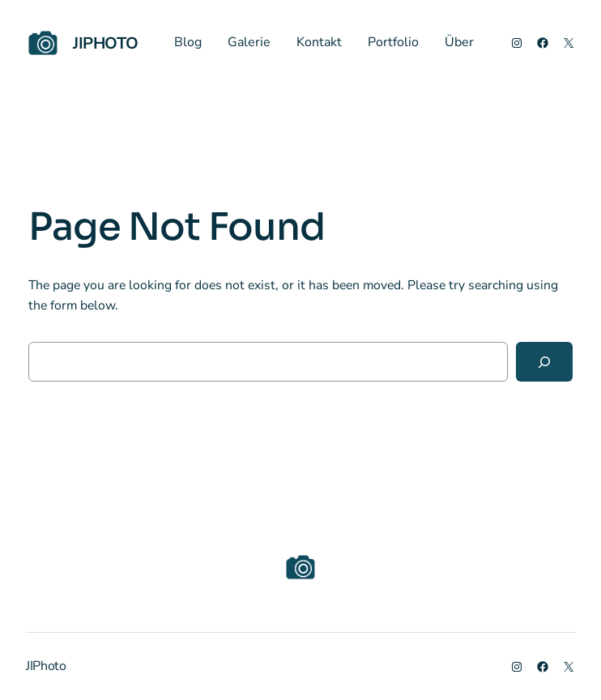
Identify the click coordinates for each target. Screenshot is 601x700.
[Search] (544, 362)
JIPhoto (105, 43)
